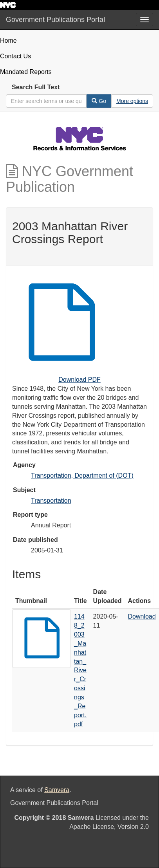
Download (142, 616)
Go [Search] (99, 101)
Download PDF (79, 380)
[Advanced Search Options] (132, 101)
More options (132, 101)
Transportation (51, 501)
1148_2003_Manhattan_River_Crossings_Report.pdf (80, 670)
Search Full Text (36, 87)
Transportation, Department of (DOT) (82, 476)
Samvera (57, 790)
